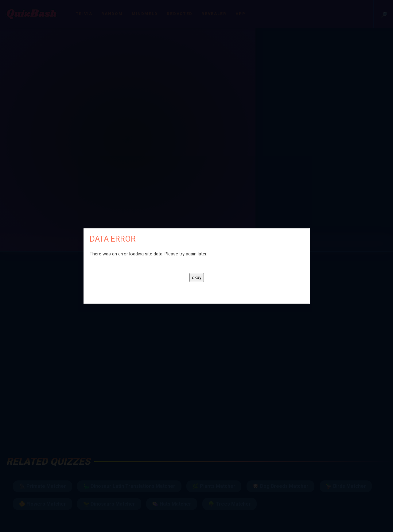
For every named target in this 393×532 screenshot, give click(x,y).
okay (197, 278)
